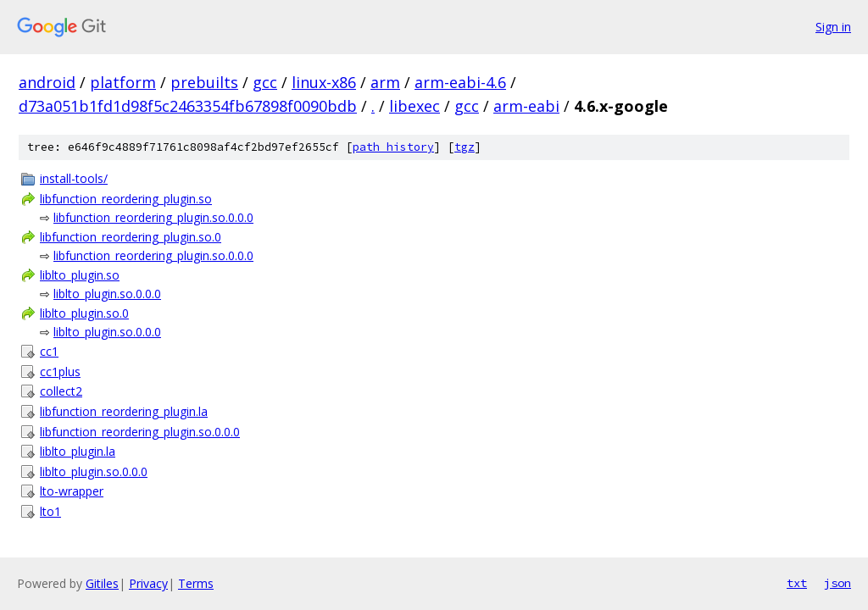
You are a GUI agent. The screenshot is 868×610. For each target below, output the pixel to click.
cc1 (49, 351)
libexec (415, 106)
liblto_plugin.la (78, 451)
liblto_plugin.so (80, 275)
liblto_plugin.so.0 (84, 313)
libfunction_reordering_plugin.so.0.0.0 (153, 217)
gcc (265, 82)
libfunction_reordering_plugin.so (126, 199)
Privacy (148, 583)
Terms (196, 583)
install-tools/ (74, 178)
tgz (465, 147)
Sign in (833, 27)
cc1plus (60, 372)
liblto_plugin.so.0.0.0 (107, 294)
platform (123, 82)
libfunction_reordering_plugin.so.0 (131, 237)
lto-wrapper (72, 491)
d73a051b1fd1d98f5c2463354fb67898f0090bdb (188, 106)
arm (385, 82)
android (47, 82)
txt (797, 583)
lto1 (50, 511)
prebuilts (204, 82)
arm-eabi (526, 106)
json (837, 583)
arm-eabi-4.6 (460, 82)
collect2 (61, 391)
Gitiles (102, 583)
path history (393, 147)
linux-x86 (324, 82)
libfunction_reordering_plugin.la (124, 411)
